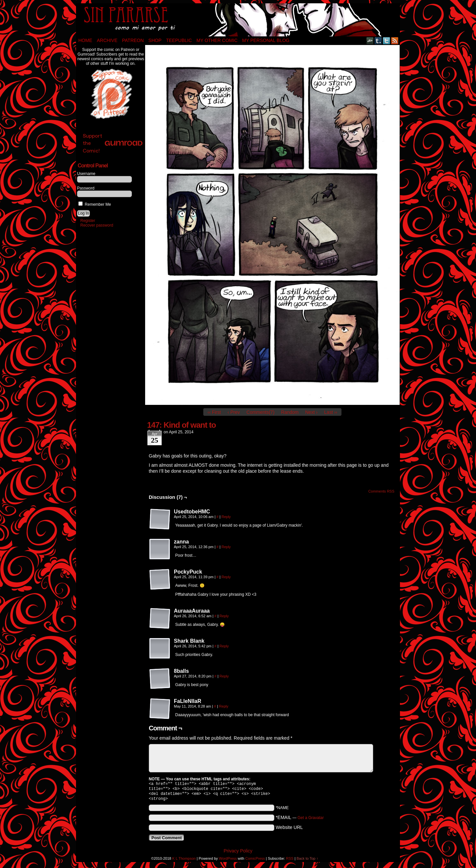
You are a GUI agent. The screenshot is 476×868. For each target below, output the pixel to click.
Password (86, 188)
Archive (107, 40)
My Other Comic (217, 40)
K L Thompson (184, 861)
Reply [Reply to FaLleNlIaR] (224, 706)
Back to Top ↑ (307, 861)
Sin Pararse (238, 20)
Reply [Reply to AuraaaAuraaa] (224, 616)
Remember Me (95, 204)
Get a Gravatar (311, 820)
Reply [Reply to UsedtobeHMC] (226, 517)
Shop (155, 40)
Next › (311, 412)
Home (85, 40)
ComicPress (255, 861)
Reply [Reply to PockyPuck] (226, 577)
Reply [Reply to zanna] (226, 547)
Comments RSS (381, 491)
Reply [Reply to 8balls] (224, 676)
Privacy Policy (238, 853)
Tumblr (378, 41)
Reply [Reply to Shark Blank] (224, 646)
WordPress (228, 861)
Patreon (133, 40)
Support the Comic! (113, 143)
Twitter (387, 41)
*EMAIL (300, 820)
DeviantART (370, 41)
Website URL (289, 830)
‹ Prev (234, 412)
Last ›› (331, 412)
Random (290, 412)
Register (88, 221)
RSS (395, 41)
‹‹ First (214, 412)
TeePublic (179, 40)
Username (86, 174)
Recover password (97, 225)
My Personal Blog (266, 40)
